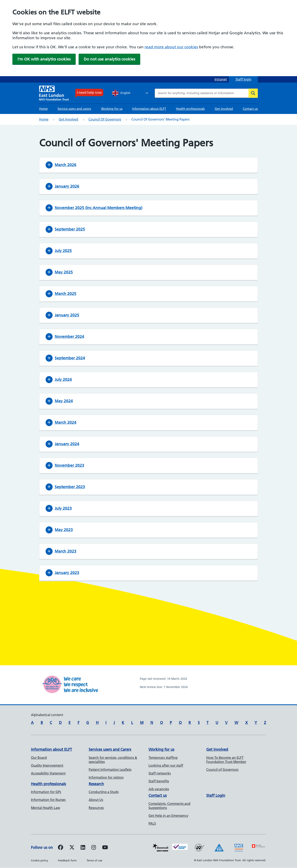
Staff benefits (159, 781)
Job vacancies (159, 789)
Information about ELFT (149, 109)
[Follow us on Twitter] (72, 848)
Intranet (221, 79)
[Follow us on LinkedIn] (83, 848)
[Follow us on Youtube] (105, 848)
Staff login (243, 79)
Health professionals (190, 109)
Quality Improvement (47, 765)
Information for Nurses (48, 800)
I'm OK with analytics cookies (44, 59)
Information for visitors (106, 777)
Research (96, 784)
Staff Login (216, 795)
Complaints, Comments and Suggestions (169, 806)
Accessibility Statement (48, 773)
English (121, 93)
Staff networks (160, 773)
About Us (96, 800)
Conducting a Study (104, 792)
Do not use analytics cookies (109, 59)
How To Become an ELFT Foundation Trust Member (226, 760)
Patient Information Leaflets (110, 770)
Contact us (250, 109)
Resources (96, 808)
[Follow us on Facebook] (61, 848)
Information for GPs (46, 792)
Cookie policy (39, 860)
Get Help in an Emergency (168, 816)
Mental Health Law (45, 808)
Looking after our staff (166, 765)
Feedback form (67, 860)
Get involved (224, 109)
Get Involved (217, 749)
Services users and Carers (110, 749)
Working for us (112, 109)
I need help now (89, 92)
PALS (152, 823)
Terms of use (94, 860)
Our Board (39, 758)
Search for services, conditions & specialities (113, 760)
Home (43, 109)
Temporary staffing (163, 758)
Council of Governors (105, 119)
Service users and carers (74, 109)
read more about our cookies (171, 47)
